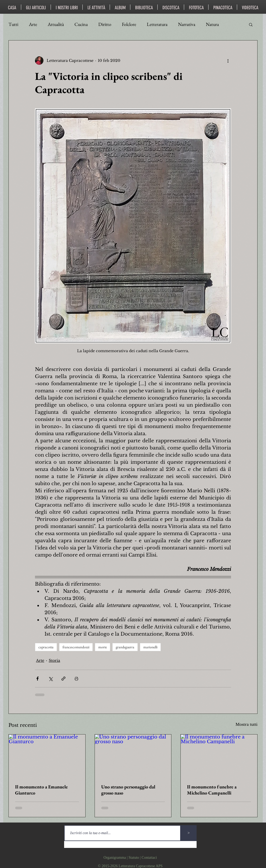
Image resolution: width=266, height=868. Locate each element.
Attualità (56, 24)
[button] (251, 24)
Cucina (81, 24)
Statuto (134, 858)
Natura (212, 24)
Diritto (105, 24)
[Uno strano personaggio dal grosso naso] (133, 756)
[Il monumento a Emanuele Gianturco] (47, 756)
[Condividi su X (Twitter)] (50, 679)
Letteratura (157, 24)
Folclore (129, 24)
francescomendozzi (76, 647)
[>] (189, 833)
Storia (54, 660)
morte (103, 647)
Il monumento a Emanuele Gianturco (41, 790)
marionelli (150, 647)
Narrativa (187, 24)
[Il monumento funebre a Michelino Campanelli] (219, 756)
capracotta (46, 647)
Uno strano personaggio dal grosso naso (128, 790)
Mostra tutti (247, 724)
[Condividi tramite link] (63, 679)
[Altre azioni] (228, 61)
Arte (33, 24)
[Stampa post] (76, 679)
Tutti (13, 24)
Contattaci (149, 858)
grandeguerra (125, 647)
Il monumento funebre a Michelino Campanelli (212, 790)
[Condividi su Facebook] (37, 679)
